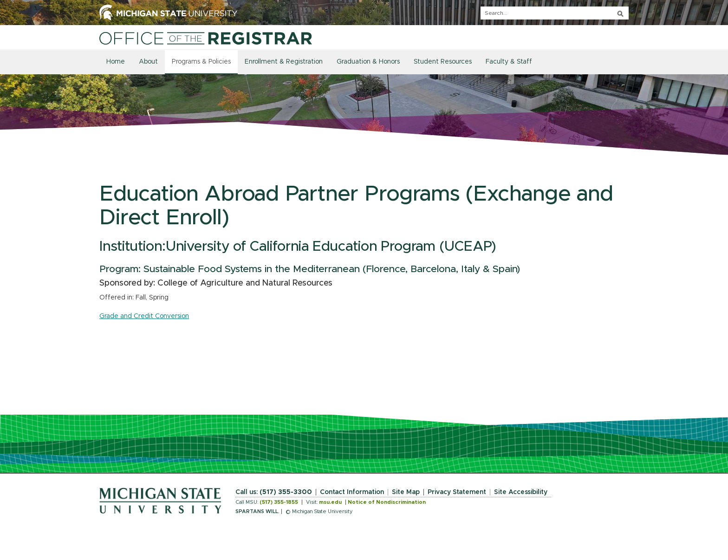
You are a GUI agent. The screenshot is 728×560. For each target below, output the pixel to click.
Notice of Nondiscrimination (387, 502)
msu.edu (330, 502)
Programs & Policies (201, 62)
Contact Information (352, 492)
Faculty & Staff (509, 62)
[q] (555, 13)
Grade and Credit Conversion (144, 316)
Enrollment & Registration (284, 62)
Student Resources (443, 62)
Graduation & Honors (368, 62)
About (148, 62)
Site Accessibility (521, 492)
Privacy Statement (457, 492)
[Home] (206, 38)
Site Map (406, 492)
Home (116, 62)
